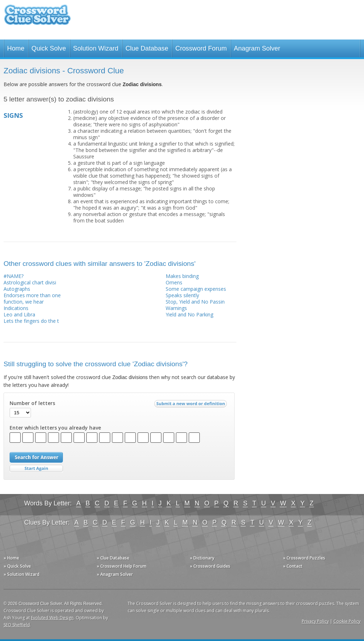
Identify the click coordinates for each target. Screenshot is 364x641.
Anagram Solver (257, 48)
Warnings (176, 308)
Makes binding (182, 276)
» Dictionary (202, 558)
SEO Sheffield (17, 625)
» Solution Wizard (22, 574)
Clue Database (147, 48)
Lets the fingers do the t (31, 321)
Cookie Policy (347, 621)
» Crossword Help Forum (122, 566)
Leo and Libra (19, 314)
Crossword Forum (201, 48)
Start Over (36, 469)
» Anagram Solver (115, 574)
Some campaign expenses (196, 289)
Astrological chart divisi (30, 282)
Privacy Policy (315, 621)
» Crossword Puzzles (304, 558)
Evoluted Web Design (52, 618)
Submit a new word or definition (191, 405)
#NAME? (14, 276)
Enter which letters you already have (55, 428)
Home (16, 48)
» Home (11, 558)
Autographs (17, 289)
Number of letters (32, 403)
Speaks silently (182, 295)
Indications (16, 308)
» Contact (293, 566)
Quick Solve (49, 48)
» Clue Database (113, 558)
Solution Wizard (96, 48)
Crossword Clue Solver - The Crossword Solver (37, 18)
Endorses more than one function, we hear (32, 298)
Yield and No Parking (189, 314)
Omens (174, 282)
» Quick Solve (17, 566)
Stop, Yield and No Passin (195, 302)
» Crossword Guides (210, 566)
